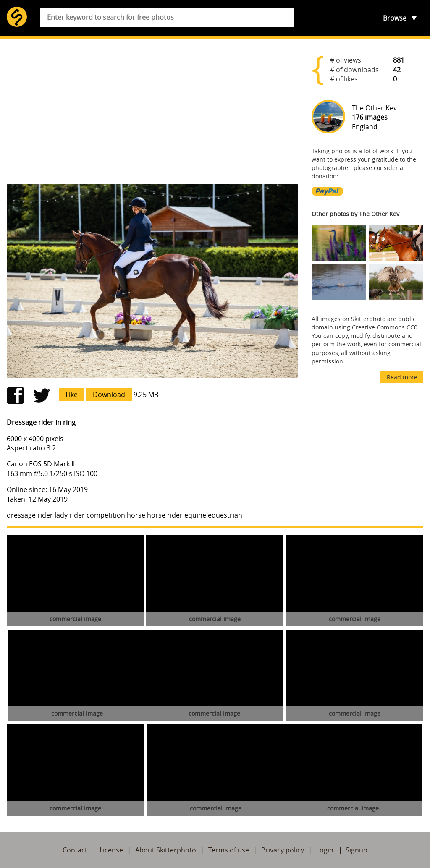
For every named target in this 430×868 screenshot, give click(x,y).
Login (325, 850)
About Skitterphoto (166, 850)
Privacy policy (283, 850)
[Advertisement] (152, 112)
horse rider (165, 515)
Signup (357, 850)
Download (109, 395)
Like (72, 395)
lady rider (70, 515)
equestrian (225, 515)
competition (106, 515)
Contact (75, 850)
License (111, 850)
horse (136, 515)
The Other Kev (374, 108)
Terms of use (229, 850)
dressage (21, 515)
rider (45, 515)
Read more (402, 377)
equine (195, 515)
